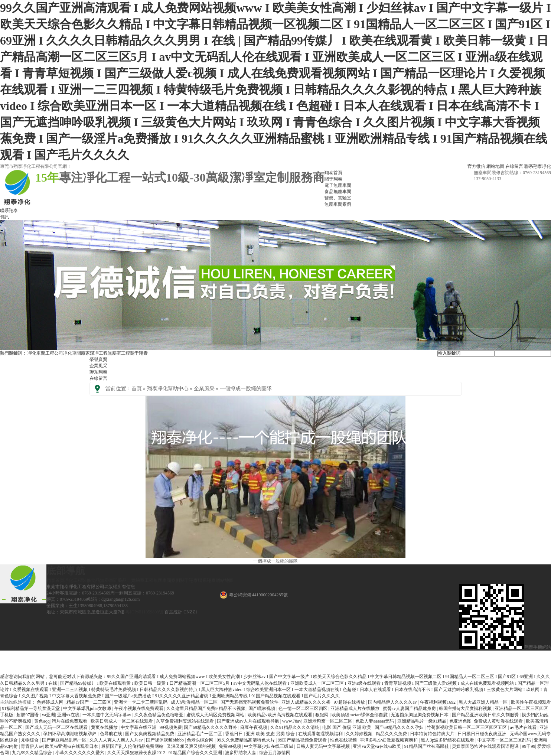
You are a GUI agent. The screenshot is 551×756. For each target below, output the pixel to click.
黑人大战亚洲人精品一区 (484, 702)
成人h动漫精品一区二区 (195, 702)
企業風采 (98, 366)
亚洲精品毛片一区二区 (200, 734)
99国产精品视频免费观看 (303, 740)
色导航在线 (112, 734)
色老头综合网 (201, 740)
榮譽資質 (98, 359)
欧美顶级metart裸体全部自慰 (360, 715)
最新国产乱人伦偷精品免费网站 (133, 746)
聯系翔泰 (9, 211)
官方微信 (476, 166)
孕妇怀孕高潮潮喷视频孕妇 (70, 734)
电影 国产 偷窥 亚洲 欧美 (347, 727)
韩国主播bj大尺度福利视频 (466, 708)
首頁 (137, 389)
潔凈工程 (99, 353)
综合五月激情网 (275, 753)
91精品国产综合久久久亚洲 (196, 753)
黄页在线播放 (105, 727)
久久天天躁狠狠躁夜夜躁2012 (137, 753)
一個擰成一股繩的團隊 (246, 389)
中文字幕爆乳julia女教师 (88, 708)
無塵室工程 (119, 353)
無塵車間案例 (167, 580)
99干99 (528, 746)
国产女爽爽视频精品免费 (150, 734)
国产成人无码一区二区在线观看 (57, 727)
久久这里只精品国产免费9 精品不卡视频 (206, 708)
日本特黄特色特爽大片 (433, 734)
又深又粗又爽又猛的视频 (192, 746)
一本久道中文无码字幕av (107, 715)
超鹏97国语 (28, 715)
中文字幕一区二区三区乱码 (505, 740)
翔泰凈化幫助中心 (168, 389)
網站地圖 (495, 166)
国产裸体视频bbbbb (165, 740)
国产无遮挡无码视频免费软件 (250, 702)
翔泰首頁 (55, 580)
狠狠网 (322, 715)
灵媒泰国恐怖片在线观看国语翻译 (486, 746)
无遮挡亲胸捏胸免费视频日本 (420, 715)
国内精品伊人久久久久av (393, 702)
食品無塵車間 (104, 580)
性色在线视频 (344, 740)
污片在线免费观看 (70, 721)
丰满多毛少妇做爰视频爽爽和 (389, 740)
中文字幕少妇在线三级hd (269, 746)
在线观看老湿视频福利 (321, 734)
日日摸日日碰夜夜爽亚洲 (482, 734)
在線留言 (514, 166)
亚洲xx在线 (69, 715)
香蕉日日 (234, 734)
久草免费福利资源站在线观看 (185, 721)
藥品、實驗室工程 (136, 580)
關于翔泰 (139, 353)
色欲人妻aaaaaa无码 (375, 721)
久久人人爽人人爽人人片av (117, 740)
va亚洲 (48, 715)
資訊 (4, 217)
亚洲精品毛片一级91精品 (422, 721)
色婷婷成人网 (51, 702)
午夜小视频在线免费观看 (139, 708)
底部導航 (66, 571)
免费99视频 (230, 746)
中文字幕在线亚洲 (139, 727)
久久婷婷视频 (360, 734)
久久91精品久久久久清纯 (295, 727)
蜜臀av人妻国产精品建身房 (410, 708)
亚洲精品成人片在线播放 (356, 708)
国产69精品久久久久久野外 (211, 727)
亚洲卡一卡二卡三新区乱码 (141, 702)
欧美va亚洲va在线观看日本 (72, 746)
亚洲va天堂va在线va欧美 (377, 746)
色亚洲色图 (460, 721)
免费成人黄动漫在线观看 (499, 721)
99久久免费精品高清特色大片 (246, 740)
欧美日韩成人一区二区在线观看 (122, 721)
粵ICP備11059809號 (144, 612)
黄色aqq (42, 721)
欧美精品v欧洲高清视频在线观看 (281, 715)
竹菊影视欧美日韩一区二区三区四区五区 (467, 727)
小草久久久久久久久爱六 (80, 753)
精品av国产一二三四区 (89, 702)
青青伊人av (32, 746)
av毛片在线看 (524, 727)
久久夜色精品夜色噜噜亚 (159, 715)
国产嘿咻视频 (262, 708)
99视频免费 (171, 727)
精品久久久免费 (392, 734)
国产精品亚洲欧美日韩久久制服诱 (486, 715)
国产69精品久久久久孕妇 (400, 727)
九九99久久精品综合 (32, 753)
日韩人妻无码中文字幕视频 (324, 746)
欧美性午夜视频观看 (531, 702)
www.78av (292, 721)
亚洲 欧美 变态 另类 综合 (271, 734)
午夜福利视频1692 (438, 702)
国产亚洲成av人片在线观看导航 (248, 721)
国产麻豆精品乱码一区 (65, 740)
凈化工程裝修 (78, 580)
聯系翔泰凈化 (538, 166)
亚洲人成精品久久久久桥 (307, 702)
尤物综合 (30, 740)
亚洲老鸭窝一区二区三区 (328, 721)
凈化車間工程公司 (45, 353)
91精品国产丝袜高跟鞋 (427, 746)
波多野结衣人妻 (241, 753)
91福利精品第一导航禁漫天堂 (31, 708)
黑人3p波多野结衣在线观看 (448, 740)
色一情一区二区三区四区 (304, 708)
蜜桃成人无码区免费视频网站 (216, 715)
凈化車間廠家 (76, 353)
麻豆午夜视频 (254, 727)
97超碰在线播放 (350, 702)
